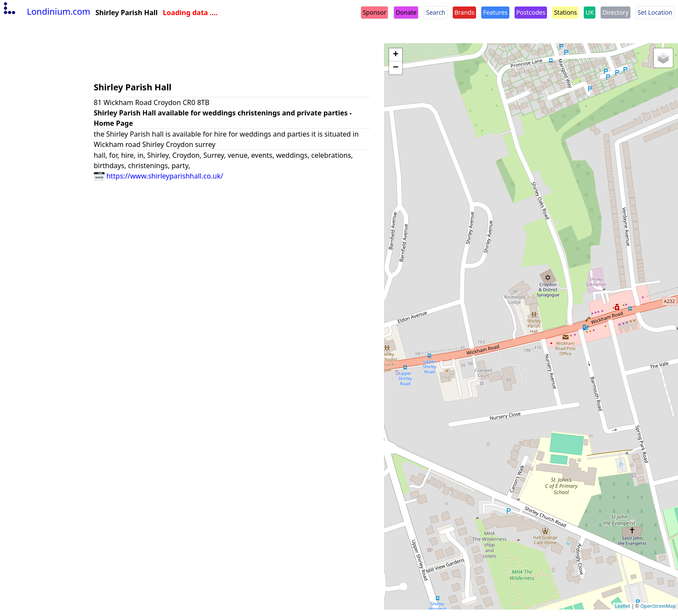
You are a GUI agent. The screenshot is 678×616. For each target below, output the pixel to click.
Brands (464, 12)
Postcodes (531, 12)
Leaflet (622, 606)
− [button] (396, 68)
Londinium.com (46, 11)
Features (495, 12)
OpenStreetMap (658, 606)
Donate (406, 12)
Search (435, 12)
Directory (615, 12)
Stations (565, 12)
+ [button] (396, 55)
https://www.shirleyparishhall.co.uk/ (159, 176)
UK (590, 12)
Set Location (655, 12)
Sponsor (374, 12)
